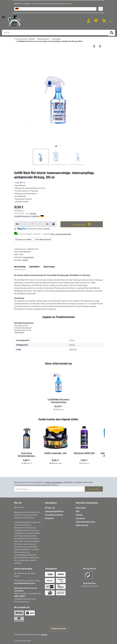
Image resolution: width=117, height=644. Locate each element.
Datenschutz (81, 508)
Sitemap (79, 515)
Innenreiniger (28, 257)
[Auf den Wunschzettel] (43, 240)
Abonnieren (94, 489)
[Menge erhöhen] (53, 224)
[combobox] (55, 9)
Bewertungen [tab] (49, 266)
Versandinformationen (54, 515)
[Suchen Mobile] (55, 32)
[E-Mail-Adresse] (49, 489)
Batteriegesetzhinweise (86, 522)
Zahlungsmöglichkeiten (54, 511)
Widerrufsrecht (82, 525)
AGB (78, 511)
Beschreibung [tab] (20, 266)
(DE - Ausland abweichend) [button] (61, 234)
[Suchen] (112, 33)
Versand (33, 213)
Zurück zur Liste (21, 39)
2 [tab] (58, 146)
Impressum (80, 518)
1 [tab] (56, 146)
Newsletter (49, 518)
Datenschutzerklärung (55, 482)
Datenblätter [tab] (35, 266)
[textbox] (55, 9)
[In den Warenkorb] (82, 224)
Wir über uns (50, 508)
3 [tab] (61, 146)
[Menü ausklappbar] (3, 16)
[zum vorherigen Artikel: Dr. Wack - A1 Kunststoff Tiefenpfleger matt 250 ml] (94, 46)
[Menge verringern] (17, 224)
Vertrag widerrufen (58, 628)
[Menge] (32, 224)
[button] (89, 21)
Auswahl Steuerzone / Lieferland (29, 216)
